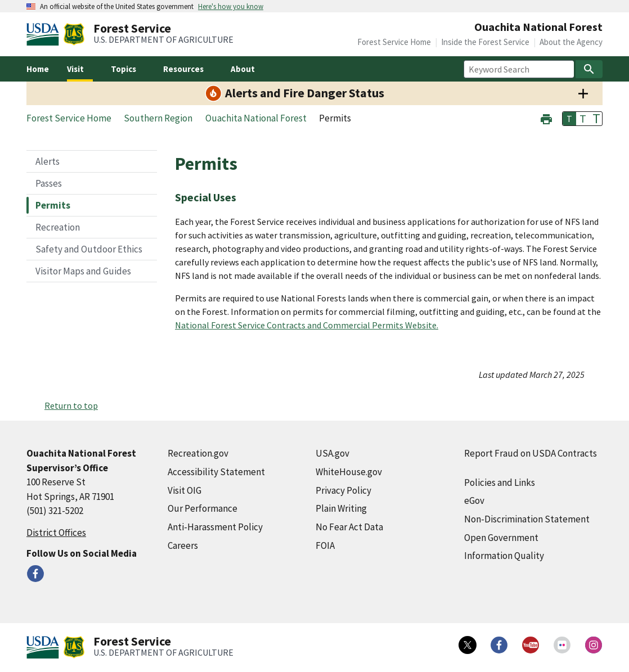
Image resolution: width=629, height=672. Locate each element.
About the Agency (571, 42)
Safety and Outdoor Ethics (89, 249)
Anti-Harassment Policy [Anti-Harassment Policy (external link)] (215, 527)
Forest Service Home (394, 42)
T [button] (569, 119)
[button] (546, 118)
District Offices (56, 533)
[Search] (589, 69)
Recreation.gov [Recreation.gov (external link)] (198, 453)
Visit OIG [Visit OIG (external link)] (185, 490)
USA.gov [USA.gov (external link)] (333, 453)
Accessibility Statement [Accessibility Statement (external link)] (216, 472)
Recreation (58, 227)
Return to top (71, 405)
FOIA (325, 545)
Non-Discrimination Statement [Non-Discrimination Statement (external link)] (527, 519)
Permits (53, 205)
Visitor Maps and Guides (83, 271)
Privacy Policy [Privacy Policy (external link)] (343, 490)
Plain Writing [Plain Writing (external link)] (341, 508)
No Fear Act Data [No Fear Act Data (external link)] (349, 527)
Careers (183, 545)
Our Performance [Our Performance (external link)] (203, 508)
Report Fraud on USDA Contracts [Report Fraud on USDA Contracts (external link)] (531, 453)
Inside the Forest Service (485, 42)
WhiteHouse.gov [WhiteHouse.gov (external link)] (349, 472)
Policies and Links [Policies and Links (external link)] (500, 482)
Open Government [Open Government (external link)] (501, 538)
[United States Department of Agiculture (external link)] (45, 34)
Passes (49, 183)
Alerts (48, 161)
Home (38, 69)
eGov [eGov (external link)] (474, 500)
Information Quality (504, 556)
